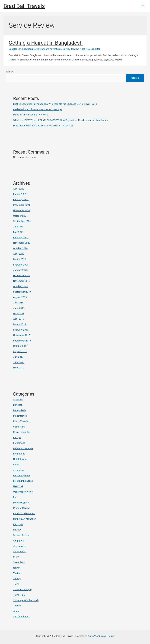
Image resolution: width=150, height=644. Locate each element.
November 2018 (22, 335)
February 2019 (21, 330)
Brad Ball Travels (24, 6)
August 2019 (20, 297)
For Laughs (19, 454)
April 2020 (19, 254)
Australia (18, 399)
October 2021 (20, 216)
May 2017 (18, 368)
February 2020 (21, 265)
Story (16, 557)
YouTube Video (21, 616)
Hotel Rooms (20, 459)
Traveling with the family (26, 600)
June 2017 (19, 362)
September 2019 (22, 292)
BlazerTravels (20, 416)
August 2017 (20, 351)
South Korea (20, 551)
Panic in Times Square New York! (31, 115)
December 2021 (22, 205)
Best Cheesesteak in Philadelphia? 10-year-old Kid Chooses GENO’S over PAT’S (55, 104)
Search (10, 72)
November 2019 (22, 281)
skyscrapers (20, 546)
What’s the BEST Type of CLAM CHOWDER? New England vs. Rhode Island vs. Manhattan (61, 120)
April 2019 (19, 319)
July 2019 (18, 303)
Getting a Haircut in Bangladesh (46, 43)
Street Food (19, 562)
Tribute (17, 606)
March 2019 (20, 324)
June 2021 (19, 227)
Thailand (18, 573)
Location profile (31, 49)
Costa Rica (19, 427)
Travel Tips (19, 595)
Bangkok (18, 405)
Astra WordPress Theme (101, 636)
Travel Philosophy (23, 589)
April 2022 (19, 189)
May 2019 (18, 313)
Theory (17, 578)
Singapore (19, 541)
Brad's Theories (21, 421)
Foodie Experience (23, 448)
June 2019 (19, 308)
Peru (16, 497)
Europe (17, 437)
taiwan (17, 568)
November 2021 (22, 210)
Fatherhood (19, 443)
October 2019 (20, 286)
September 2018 (22, 341)
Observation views (23, 492)
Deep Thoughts (21, 432)
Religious (18, 524)
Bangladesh (15, 49)
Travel (16, 584)
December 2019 (22, 275)
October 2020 (20, 248)
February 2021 (21, 237)
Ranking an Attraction (25, 519)
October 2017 (20, 346)
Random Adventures (51, 49)
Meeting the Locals (23, 481)
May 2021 (18, 232)
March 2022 (20, 194)
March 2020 (20, 259)
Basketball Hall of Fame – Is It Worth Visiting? (38, 109)
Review (17, 530)
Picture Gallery (21, 503)
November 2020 (22, 243)
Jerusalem (19, 470)
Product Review (21, 508)
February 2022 (21, 199)
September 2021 (22, 221)
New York (18, 486)
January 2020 (20, 270)
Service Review (71, 49)
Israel (16, 465)
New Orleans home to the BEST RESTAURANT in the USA (43, 126)
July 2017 (18, 357)
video (83, 49)
